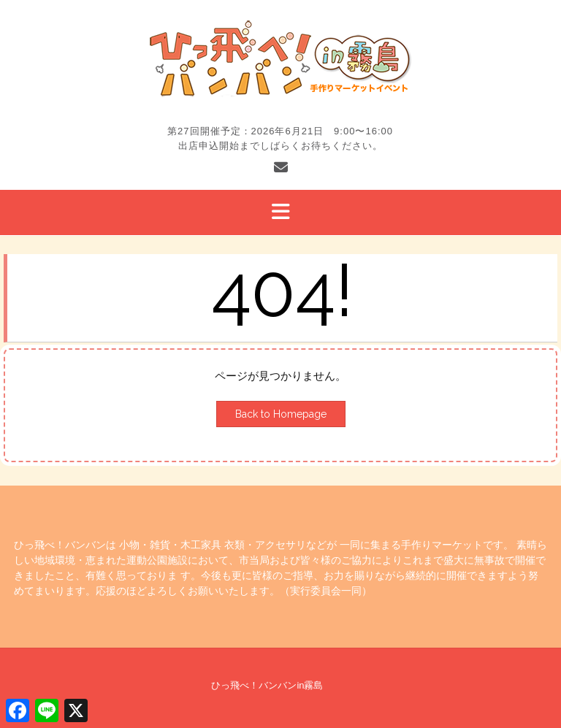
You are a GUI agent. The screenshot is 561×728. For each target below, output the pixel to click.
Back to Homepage (281, 414)
